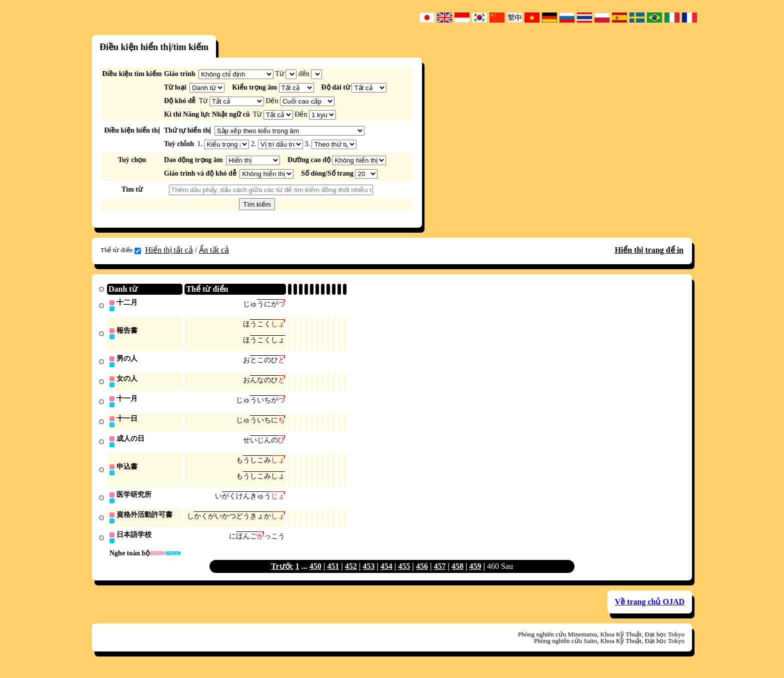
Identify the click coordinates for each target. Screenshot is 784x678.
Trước (282, 573)
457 (439, 573)
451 (333, 573)
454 (386, 573)
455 (404, 573)
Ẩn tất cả (214, 250)
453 (368, 573)
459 (475, 573)
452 (351, 573)
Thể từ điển (121, 250)
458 (457, 573)
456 (422, 573)
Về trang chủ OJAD (650, 608)
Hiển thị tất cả (169, 250)
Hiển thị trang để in (649, 250)
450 (315, 573)
